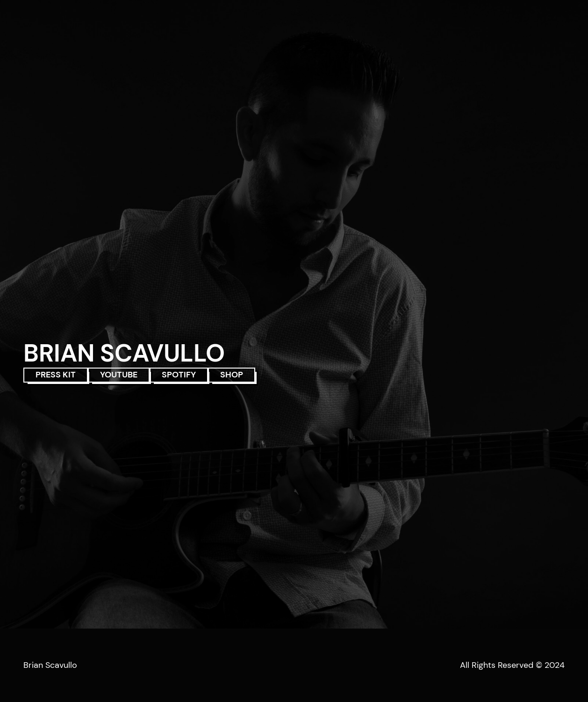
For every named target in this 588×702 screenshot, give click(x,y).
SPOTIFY (179, 375)
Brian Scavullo (50, 665)
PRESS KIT (56, 375)
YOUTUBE (119, 375)
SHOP (232, 375)
